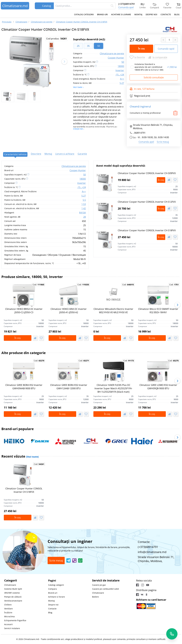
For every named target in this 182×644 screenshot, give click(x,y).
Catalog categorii (84, 14)
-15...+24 (120, 75)
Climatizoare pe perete (112, 54)
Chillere (8, 605)
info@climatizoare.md (152, 552)
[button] (64, 62)
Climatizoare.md (15, 6)
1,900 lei (172, 67)
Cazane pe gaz (99, 585)
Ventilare (8, 609)
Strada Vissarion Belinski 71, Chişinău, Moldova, (151, 127)
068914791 (140, 133)
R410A (82, 213)
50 (123, 62)
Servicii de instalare (106, 580)
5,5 (84, 200)
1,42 (84, 208)
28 (85, 217)
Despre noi (151, 14)
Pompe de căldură (13, 597)
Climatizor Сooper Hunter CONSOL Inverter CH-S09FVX (147, 173)
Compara (52, 589)
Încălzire (8, 613)
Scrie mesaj (163, 142)
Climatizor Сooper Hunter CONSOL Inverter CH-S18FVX (147, 230)
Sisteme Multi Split (13, 589)
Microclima (9, 616)
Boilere (95, 597)
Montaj (138, 14)
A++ (122, 79)
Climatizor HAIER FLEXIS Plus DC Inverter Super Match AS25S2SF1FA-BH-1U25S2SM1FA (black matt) (113, 388)
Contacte (166, 14)
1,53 (84, 204)
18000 (121, 66)
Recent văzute (20, 456)
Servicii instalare (12, 628)
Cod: (101, 175)
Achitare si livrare (121, 14)
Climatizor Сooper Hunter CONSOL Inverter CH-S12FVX (147, 202)
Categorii (11, 580)
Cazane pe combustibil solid (105, 589)
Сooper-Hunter (116, 58)
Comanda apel (126, 7)
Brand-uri (102, 14)
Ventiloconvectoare (13, 601)
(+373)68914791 (127, 4)
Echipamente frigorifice (15, 620)
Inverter (120, 70)
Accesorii (8, 624)
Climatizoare (10, 585)
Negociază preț (140, 96)
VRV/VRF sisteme (12, 593)
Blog (177, 14)
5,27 (122, 83)
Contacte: (144, 542)
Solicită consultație (154, 77)
